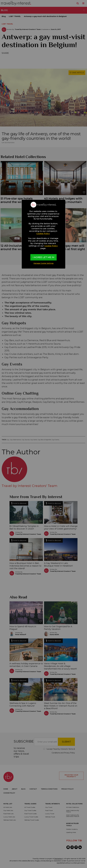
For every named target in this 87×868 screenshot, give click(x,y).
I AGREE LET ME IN (43, 257)
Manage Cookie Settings (44, 263)
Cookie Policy (43, 234)
